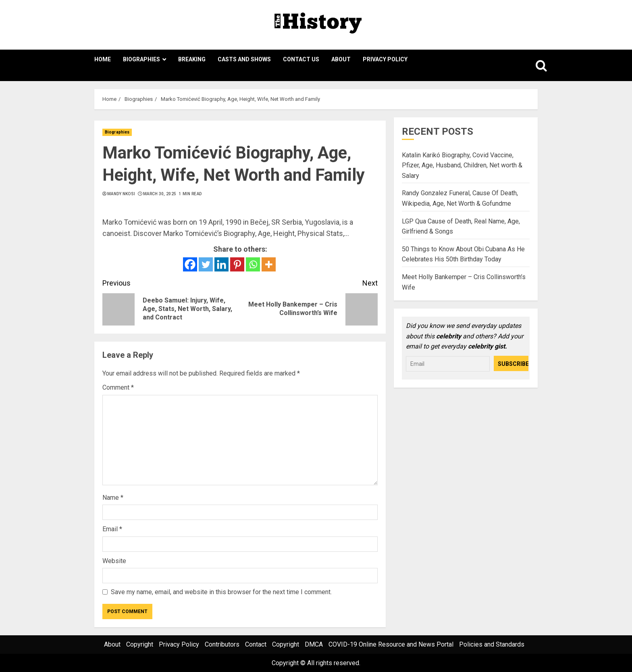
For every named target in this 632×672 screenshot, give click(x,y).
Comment (118, 387)
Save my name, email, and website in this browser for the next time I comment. (221, 592)
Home (103, 59)
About (341, 59)
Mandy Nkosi (121, 194)
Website (114, 561)
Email (112, 529)
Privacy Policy (385, 59)
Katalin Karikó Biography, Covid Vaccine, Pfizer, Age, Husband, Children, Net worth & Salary (462, 165)
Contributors (222, 644)
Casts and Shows (244, 59)
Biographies (141, 59)
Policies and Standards (492, 644)
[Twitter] (206, 264)
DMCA (314, 644)
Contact (256, 644)
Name (113, 498)
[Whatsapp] (253, 264)
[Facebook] (190, 264)
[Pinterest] (237, 264)
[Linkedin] (221, 264)
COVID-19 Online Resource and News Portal (391, 644)
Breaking (192, 59)
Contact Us (301, 59)
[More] (269, 264)
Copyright (140, 644)
